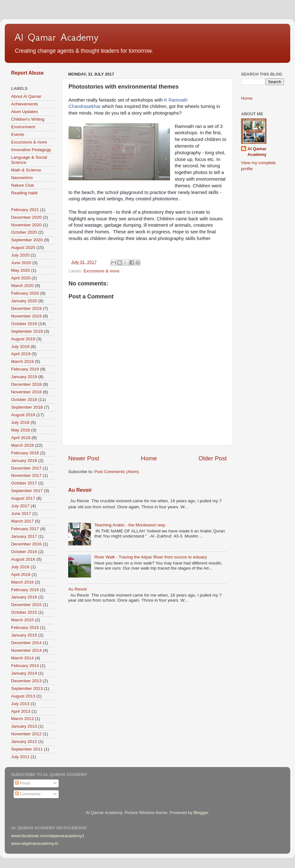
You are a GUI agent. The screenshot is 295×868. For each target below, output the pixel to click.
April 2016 (21, 574)
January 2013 (24, 726)
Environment (23, 127)
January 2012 (24, 741)
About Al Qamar (26, 96)
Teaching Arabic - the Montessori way (130, 525)
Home (149, 458)
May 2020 (20, 270)
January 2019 (24, 377)
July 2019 (20, 347)
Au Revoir (80, 490)
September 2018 (27, 407)
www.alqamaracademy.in (35, 843)
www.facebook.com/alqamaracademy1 (48, 836)
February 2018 (25, 453)
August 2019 (23, 339)
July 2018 (20, 422)
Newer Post (84, 458)
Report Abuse (27, 73)
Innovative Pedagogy (31, 150)
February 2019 (25, 369)
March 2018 (22, 445)
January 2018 (24, 461)
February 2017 (25, 529)
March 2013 (22, 719)
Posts (23, 783)
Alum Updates (25, 112)
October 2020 (24, 232)
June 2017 (21, 514)
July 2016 (20, 567)
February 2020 (25, 293)
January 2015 (24, 635)
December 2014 (26, 643)
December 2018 (26, 384)
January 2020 (24, 301)
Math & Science (26, 170)
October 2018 (24, 400)
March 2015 (22, 620)
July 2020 (20, 255)
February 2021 (25, 210)
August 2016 (23, 559)
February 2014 (25, 666)
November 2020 (26, 225)
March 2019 (22, 361)
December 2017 (26, 468)
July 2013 (20, 704)
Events (18, 134)
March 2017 (22, 521)
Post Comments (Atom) (117, 472)
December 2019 (26, 308)
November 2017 (26, 475)
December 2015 (26, 605)
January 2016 (24, 597)
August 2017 (23, 498)
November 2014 (26, 650)
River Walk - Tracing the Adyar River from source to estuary (151, 557)
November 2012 (26, 734)
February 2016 (25, 590)
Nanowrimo (22, 178)
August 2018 (23, 415)
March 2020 (22, 286)
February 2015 (25, 628)
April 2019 (21, 354)
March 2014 (22, 658)
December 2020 (26, 217)
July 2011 (20, 757)
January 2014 (24, 673)
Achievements (25, 104)
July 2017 (20, 506)
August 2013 (23, 696)
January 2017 (24, 536)
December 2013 (26, 681)
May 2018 (20, 430)
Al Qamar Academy (56, 37)
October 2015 (24, 612)
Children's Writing (28, 119)
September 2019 (27, 331)
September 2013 (27, 688)
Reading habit (24, 193)
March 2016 (22, 582)
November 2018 (26, 392)
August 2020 (23, 247)
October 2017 (24, 483)
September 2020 (27, 240)
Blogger (201, 813)
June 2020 (21, 263)
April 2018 (21, 438)
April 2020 (21, 278)
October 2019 (24, 324)
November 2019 (26, 316)
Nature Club (23, 185)
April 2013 (21, 711)
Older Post (213, 458)
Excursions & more (101, 271)
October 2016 (24, 552)
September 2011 (27, 749)
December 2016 (26, 544)
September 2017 (27, 491)
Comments (28, 794)
